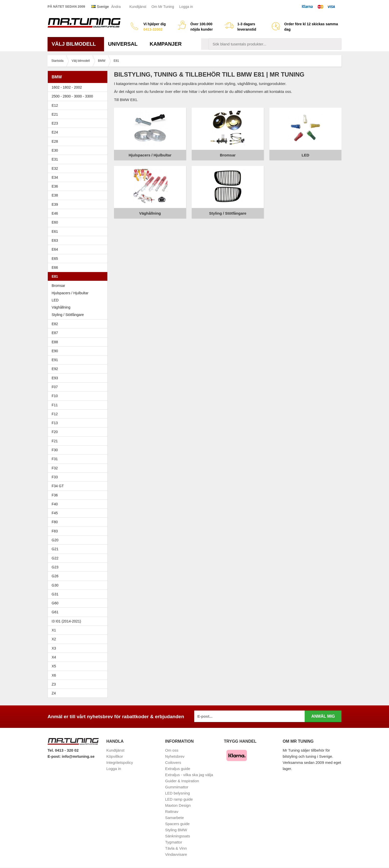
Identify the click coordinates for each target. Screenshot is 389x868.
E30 (79, 150)
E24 (79, 132)
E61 (79, 231)
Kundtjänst (138, 7)
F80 (55, 522)
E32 (55, 168)
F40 (55, 504)
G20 (55, 540)
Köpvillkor (115, 756)
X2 (54, 639)
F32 (55, 468)
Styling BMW (176, 830)
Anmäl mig (323, 716)
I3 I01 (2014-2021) (66, 621)
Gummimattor (177, 787)
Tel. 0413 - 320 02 (63, 750)
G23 (55, 567)
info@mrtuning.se (78, 756)
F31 (79, 459)
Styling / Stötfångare (68, 315)
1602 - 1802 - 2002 (79, 87)
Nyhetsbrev (175, 756)
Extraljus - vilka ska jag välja (189, 775)
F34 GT (79, 486)
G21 (55, 549)
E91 (79, 360)
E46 (79, 213)
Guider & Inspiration (182, 781)
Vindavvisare (176, 854)
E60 (79, 222)
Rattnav (172, 811)
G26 (55, 576)
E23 (79, 123)
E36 (79, 186)
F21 (55, 441)
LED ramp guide (179, 799)
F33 (55, 477)
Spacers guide (177, 824)
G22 (55, 558)
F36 (55, 495)
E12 (79, 105)
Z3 (79, 684)
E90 (79, 351)
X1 (79, 630)
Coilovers (173, 762)
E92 (79, 369)
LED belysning (178, 793)
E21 (79, 114)
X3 (79, 648)
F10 (79, 396)
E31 (55, 159)
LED (55, 300)
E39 (79, 204)
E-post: (55, 756)
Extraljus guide (178, 769)
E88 (79, 342)
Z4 (79, 693)
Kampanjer (166, 44)
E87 (79, 333)
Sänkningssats (178, 836)
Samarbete (174, 818)
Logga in (186, 7)
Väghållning (61, 307)
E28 (79, 141)
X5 (79, 666)
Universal (125, 44)
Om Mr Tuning (163, 7)
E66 (79, 267)
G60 (55, 603)
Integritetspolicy (120, 762)
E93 (79, 378)
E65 (79, 259)
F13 (79, 423)
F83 (55, 531)
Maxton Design (178, 805)
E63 (79, 240)
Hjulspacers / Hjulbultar (70, 293)
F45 (55, 513)
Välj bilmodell (76, 44)
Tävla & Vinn (176, 848)
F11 (79, 405)
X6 (54, 675)
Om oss (172, 750)
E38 (79, 195)
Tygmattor (174, 842)
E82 (79, 324)
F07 (79, 387)
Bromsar (58, 286)
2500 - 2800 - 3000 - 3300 (79, 96)
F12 (79, 414)
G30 (55, 585)
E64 (79, 249)
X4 (79, 657)
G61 (55, 612)
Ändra (116, 7)
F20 (79, 432)
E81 (79, 276)
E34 (79, 177)
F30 (79, 450)
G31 (55, 594)
